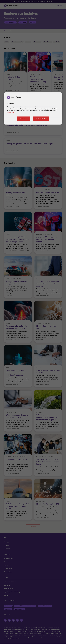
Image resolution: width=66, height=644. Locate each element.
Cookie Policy (10, 112)
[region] (33, 108)
